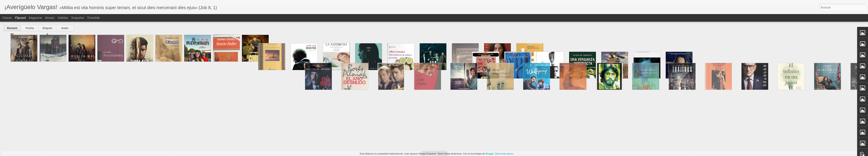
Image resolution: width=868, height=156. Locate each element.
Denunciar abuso (504, 154)
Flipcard (20, 18)
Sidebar (63, 18)
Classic (7, 18)
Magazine (35, 18)
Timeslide (93, 18)
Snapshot (78, 18)
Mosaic (50, 18)
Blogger (490, 154)
